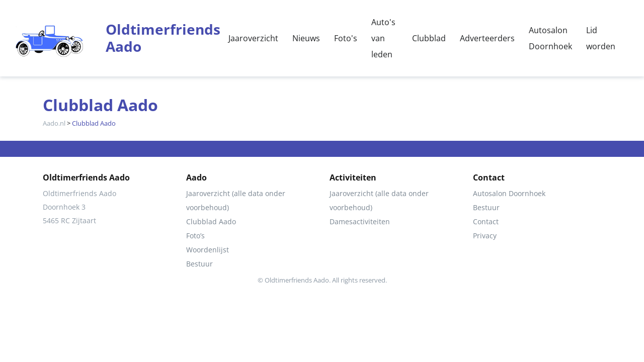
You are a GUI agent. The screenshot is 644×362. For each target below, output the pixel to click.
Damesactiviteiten (360, 221)
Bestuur (199, 264)
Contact (486, 221)
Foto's (346, 38)
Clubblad (429, 38)
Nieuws (306, 38)
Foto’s (195, 236)
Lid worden (601, 38)
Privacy (485, 236)
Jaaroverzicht (253, 38)
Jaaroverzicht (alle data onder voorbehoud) (236, 200)
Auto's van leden (383, 38)
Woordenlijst (208, 250)
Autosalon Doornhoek (550, 38)
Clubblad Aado (211, 221)
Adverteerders (487, 38)
